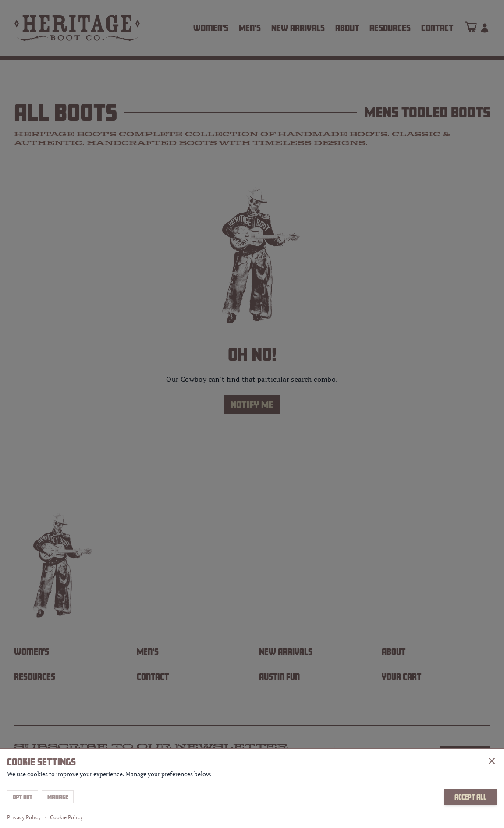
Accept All (470, 797)
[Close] (492, 761)
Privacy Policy (24, 817)
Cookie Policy (66, 817)
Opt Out (23, 797)
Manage (58, 797)
